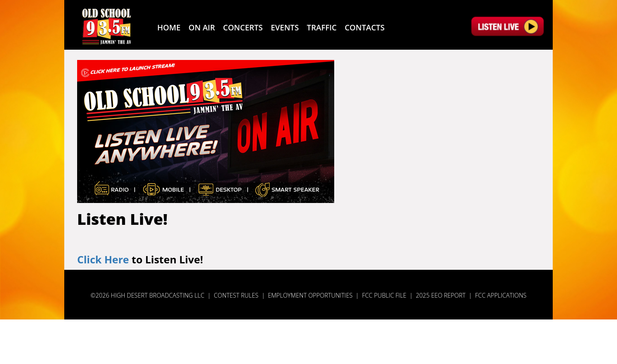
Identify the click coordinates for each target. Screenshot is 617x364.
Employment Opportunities (310, 295)
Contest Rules (236, 295)
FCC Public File (384, 295)
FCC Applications (501, 295)
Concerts (243, 27)
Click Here (103, 259)
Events (285, 27)
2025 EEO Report (441, 295)
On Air (202, 27)
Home (169, 27)
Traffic (322, 27)
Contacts (364, 27)
